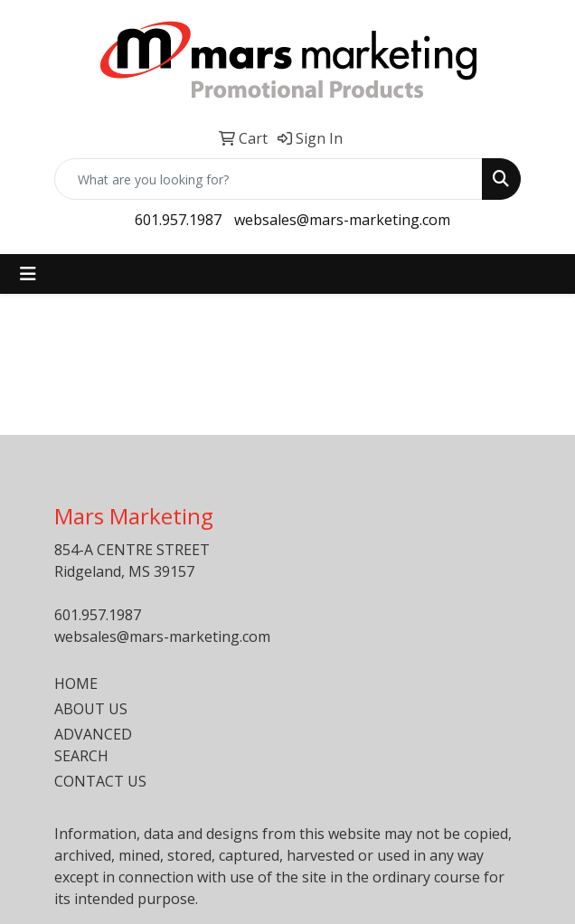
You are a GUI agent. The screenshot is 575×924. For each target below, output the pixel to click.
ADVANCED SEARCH (93, 745)
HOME (76, 684)
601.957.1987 (178, 220)
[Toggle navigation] (28, 274)
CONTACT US (100, 781)
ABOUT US (91, 709)
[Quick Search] (269, 179)
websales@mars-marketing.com (342, 220)
